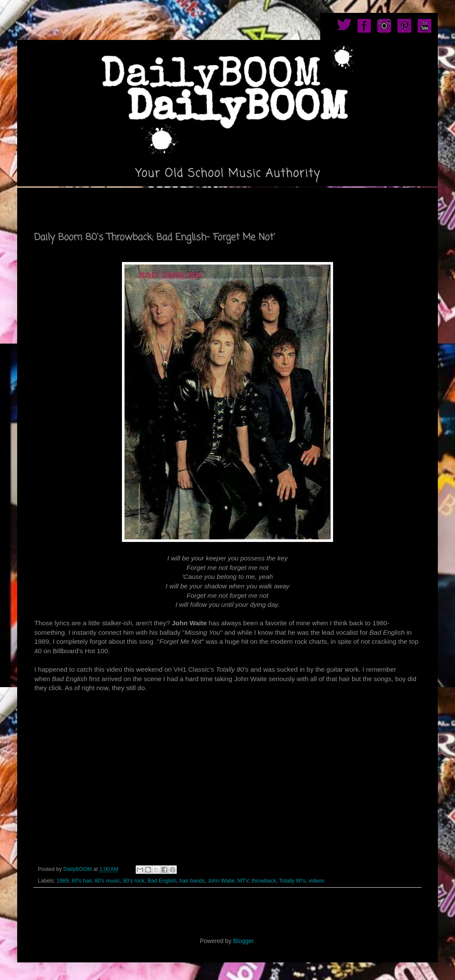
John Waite (221, 881)
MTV (243, 881)
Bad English (162, 881)
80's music (108, 881)
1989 (63, 881)
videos (316, 881)
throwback (264, 881)
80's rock (134, 881)
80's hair (82, 881)
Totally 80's (292, 881)
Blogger (243, 941)
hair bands (192, 881)
